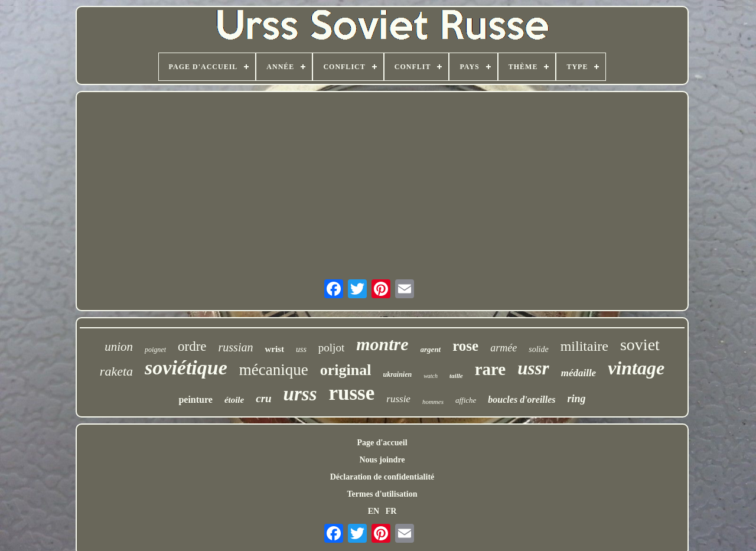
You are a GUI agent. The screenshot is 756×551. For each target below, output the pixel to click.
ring (577, 399)
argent (431, 349)
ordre (192, 346)
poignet (155, 350)
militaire (584, 346)
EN (374, 511)
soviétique (186, 368)
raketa (116, 371)
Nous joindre (382, 460)
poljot (331, 348)
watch (431, 376)
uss (301, 349)
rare (491, 369)
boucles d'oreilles (522, 400)
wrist (274, 349)
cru (263, 398)
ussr (533, 368)
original (346, 370)
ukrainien (397, 374)
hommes (433, 402)
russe (352, 393)
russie (398, 399)
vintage (636, 368)
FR (391, 511)
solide (538, 349)
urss (300, 394)
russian (236, 347)
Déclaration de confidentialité (382, 477)
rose (465, 346)
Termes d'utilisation (382, 494)
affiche (466, 400)
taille (456, 376)
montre (382, 344)
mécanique (274, 370)
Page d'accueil (382, 443)
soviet (640, 345)
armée (504, 348)
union (119, 347)
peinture (195, 400)
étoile (234, 400)
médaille (579, 373)
